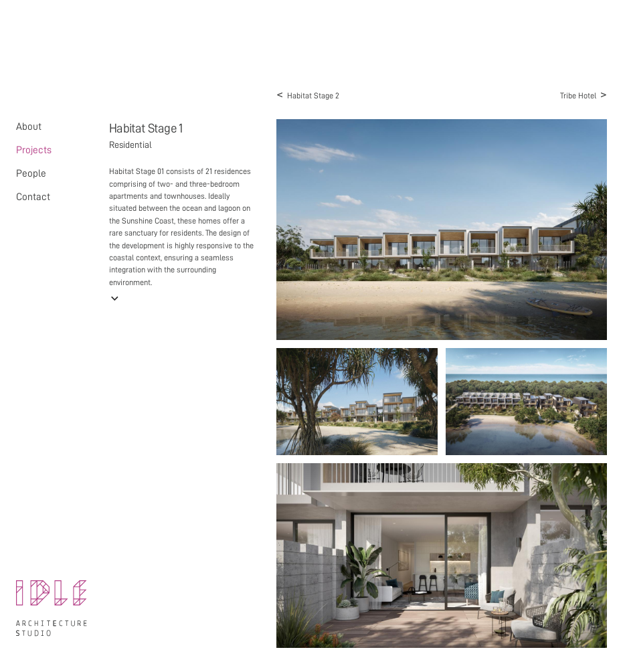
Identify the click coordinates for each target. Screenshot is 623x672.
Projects (34, 150)
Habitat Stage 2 (308, 94)
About (29, 127)
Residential (130, 145)
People (31, 173)
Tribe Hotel (584, 94)
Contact (33, 197)
